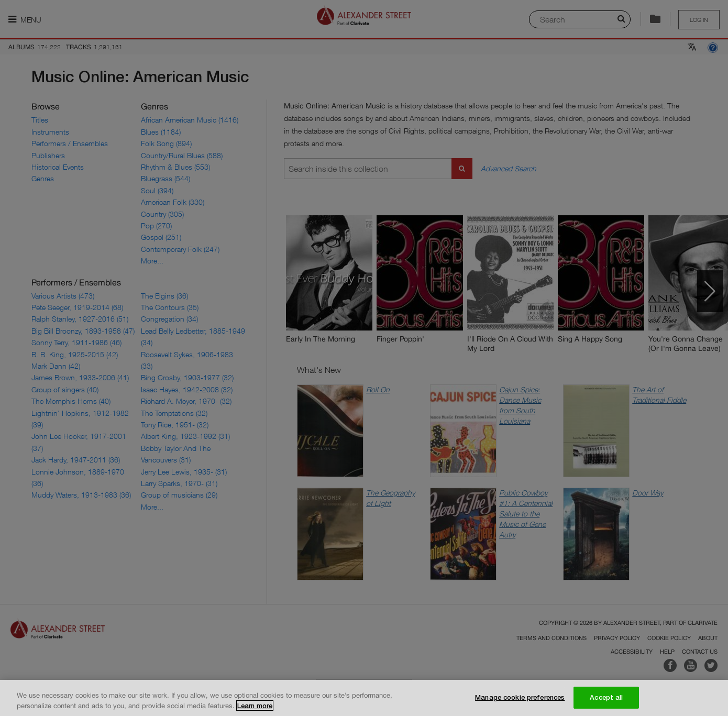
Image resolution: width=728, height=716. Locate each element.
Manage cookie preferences (520, 702)
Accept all (606, 702)
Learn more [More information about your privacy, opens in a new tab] (255, 710)
